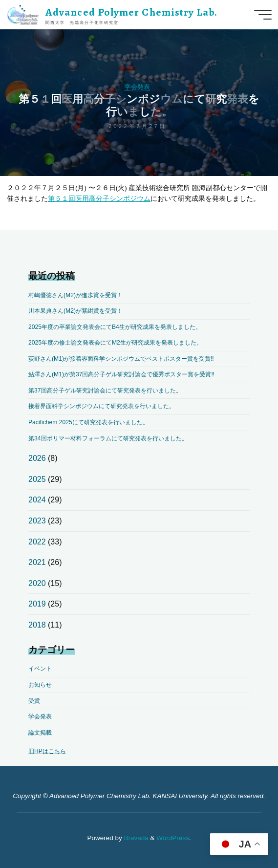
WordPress (173, 838)
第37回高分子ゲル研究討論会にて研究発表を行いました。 (105, 391)
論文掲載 (40, 733)
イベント (40, 669)
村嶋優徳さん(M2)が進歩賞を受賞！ (75, 295)
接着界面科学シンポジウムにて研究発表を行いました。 (102, 406)
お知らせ (40, 685)
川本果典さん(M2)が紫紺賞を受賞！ (75, 311)
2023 (37, 521)
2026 (37, 458)
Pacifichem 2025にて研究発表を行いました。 (88, 422)
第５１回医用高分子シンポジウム (99, 198)
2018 (37, 625)
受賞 (34, 701)
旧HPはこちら (47, 751)
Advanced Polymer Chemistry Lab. (131, 12)
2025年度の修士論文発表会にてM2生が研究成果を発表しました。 (115, 343)
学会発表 (137, 87)
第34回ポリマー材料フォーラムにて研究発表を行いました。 (108, 438)
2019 (37, 604)
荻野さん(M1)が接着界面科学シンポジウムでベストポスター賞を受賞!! (121, 359)
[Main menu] (263, 15)
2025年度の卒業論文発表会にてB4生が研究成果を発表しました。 (115, 327)
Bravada (135, 838)
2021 (37, 562)
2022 (37, 542)
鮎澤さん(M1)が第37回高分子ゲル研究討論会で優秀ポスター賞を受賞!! (121, 374)
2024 (37, 500)
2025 (37, 479)
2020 (37, 583)
